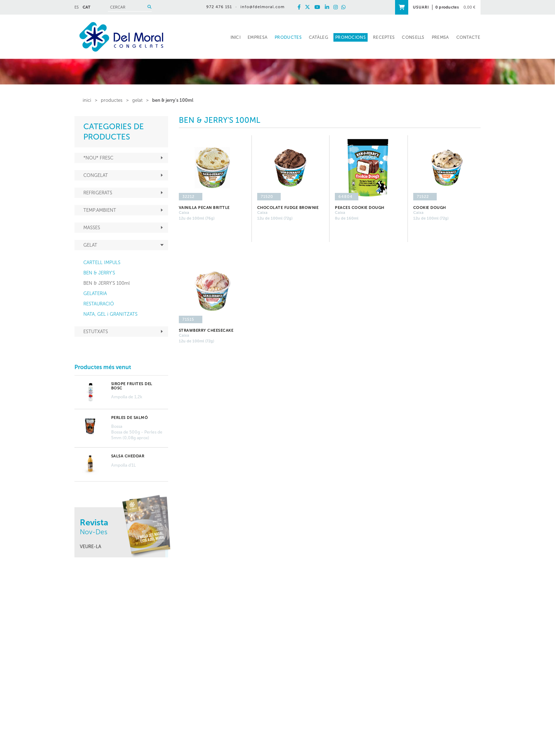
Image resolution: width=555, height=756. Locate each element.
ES (77, 7)
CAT (87, 7)
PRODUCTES (112, 100)
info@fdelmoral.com (263, 7)
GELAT (137, 100)
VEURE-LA (90, 547)
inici (87, 100)
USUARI (421, 7)
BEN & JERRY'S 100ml (173, 100)
